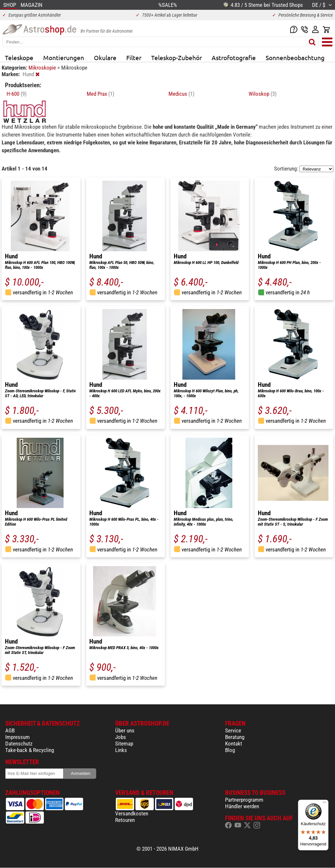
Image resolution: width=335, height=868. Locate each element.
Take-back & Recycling (30, 750)
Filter (134, 57)
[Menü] (325, 804)
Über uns (125, 730)
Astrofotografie (234, 57)
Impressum (18, 737)
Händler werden (242, 806)
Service (233, 730)
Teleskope (19, 57)
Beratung (235, 737)
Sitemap (124, 744)
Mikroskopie (43, 68)
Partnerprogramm (244, 800)
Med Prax (100, 94)
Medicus (181, 94)
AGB (10, 730)
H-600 (17, 94)
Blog (230, 750)
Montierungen (64, 57)
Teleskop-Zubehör (176, 57)
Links (121, 750)
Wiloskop (263, 94)
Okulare (105, 57)
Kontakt (234, 744)
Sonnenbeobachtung (295, 57)
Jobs (121, 737)
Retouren (125, 820)
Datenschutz (19, 744)
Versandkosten (132, 813)
